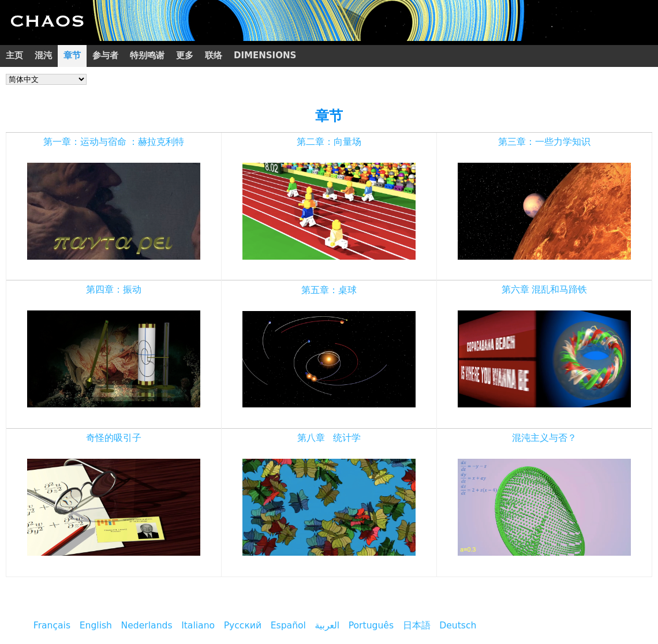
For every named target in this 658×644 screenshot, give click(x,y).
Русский (243, 626)
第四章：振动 (114, 290)
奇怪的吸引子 (114, 438)
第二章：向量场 (329, 142)
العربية (328, 626)
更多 (185, 55)
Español (288, 626)
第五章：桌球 (329, 290)
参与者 (105, 55)
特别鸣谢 (147, 55)
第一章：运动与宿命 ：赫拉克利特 (114, 142)
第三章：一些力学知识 (544, 142)
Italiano (198, 626)
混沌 (43, 55)
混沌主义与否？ (544, 438)
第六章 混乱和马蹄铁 (545, 290)
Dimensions (265, 55)
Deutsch (458, 626)
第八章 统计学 (329, 438)
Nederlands (147, 626)
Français (52, 626)
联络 (214, 55)
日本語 (417, 626)
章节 (72, 55)
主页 (14, 55)
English (96, 626)
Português (371, 626)
